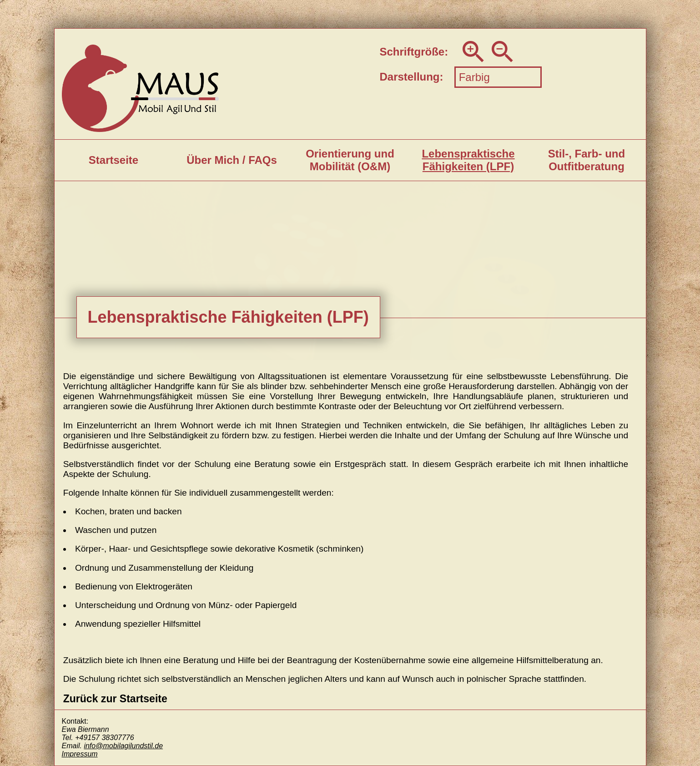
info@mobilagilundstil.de (123, 746)
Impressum (80, 754)
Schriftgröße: (414, 52)
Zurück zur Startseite (115, 699)
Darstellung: (412, 77)
